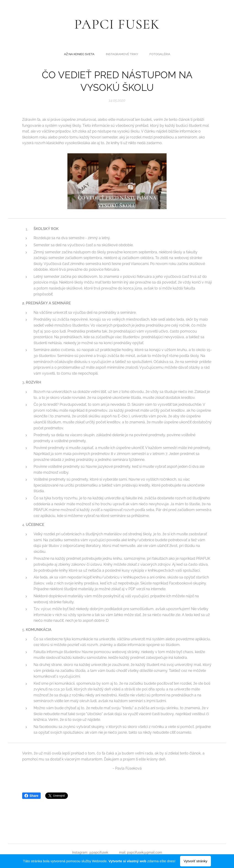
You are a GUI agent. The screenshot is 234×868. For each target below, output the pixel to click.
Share (31, 796)
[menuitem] (108, 54)
